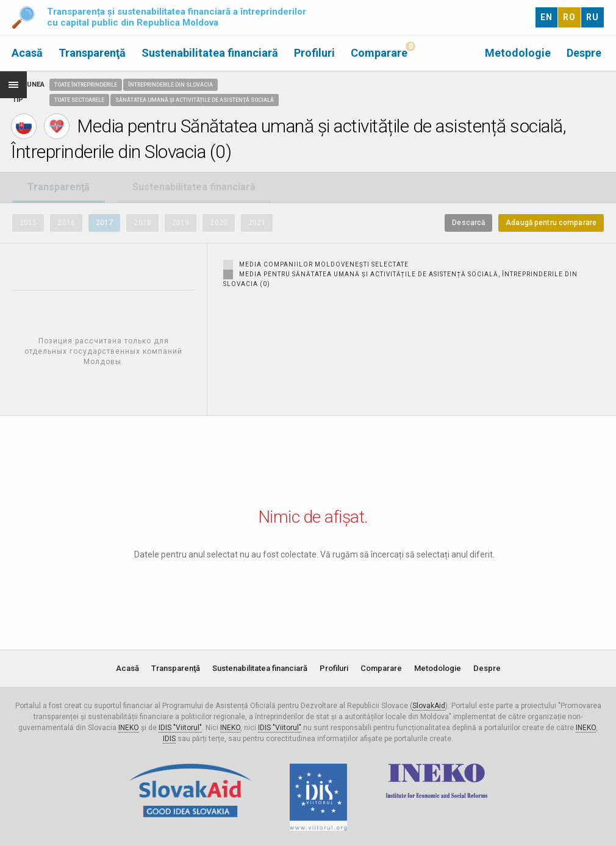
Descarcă (468, 223)
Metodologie (518, 53)
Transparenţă (92, 53)
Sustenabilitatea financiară (210, 53)
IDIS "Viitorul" (180, 728)
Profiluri (314, 53)
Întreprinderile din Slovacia (170, 85)
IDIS (169, 739)
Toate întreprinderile (86, 85)
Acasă (27, 53)
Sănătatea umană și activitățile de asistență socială (195, 100)
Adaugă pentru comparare (551, 223)
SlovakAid (429, 706)
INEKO (129, 728)
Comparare (379, 53)
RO (569, 17)
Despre (584, 53)
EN (546, 17)
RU (593, 17)
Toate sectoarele (79, 100)
